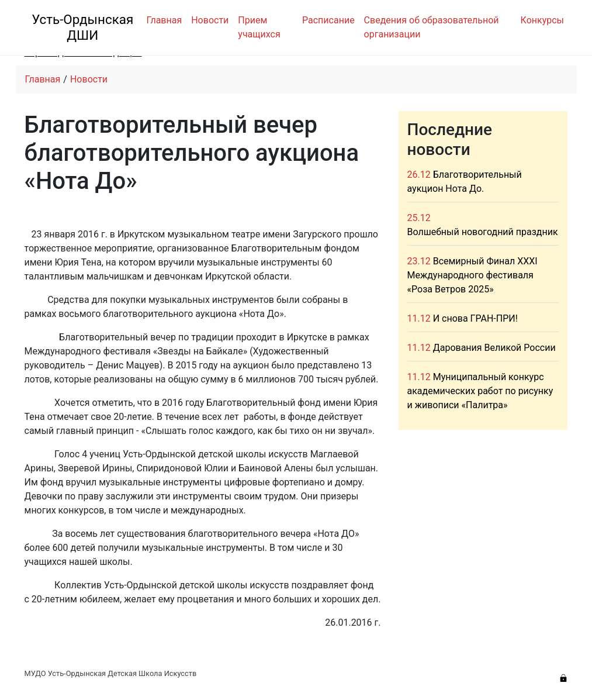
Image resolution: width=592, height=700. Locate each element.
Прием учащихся (259, 27)
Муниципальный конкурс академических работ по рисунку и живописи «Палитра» (480, 391)
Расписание (328, 20)
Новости (210, 20)
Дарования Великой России (494, 348)
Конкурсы (542, 20)
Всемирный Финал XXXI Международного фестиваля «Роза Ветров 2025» (472, 275)
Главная (164, 20)
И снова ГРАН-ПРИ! (475, 318)
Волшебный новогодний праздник (483, 232)
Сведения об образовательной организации (432, 27)
